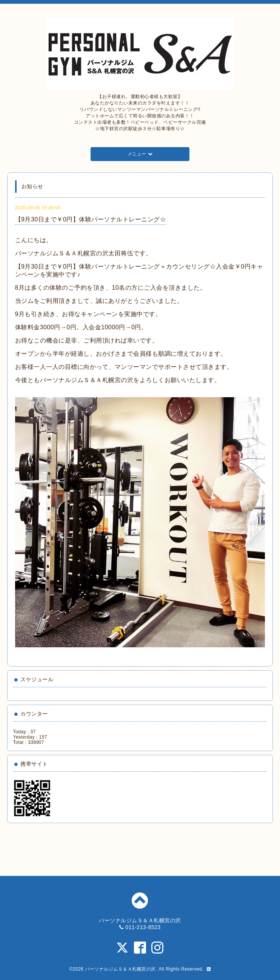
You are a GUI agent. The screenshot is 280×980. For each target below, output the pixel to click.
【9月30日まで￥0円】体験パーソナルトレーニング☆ (91, 219)
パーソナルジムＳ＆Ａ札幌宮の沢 (120, 969)
